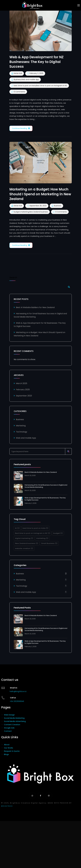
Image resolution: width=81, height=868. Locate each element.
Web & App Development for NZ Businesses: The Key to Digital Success (45, 499)
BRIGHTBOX (7, 806)
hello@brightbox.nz (18, 691)
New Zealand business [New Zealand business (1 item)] (27, 543)
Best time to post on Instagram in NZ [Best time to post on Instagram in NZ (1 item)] (33, 533)
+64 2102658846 (17, 701)
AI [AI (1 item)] (17, 528)
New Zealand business (39, 212)
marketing (25, 212)
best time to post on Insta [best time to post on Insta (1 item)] (35, 528)
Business (17, 80)
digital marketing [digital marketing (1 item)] (24, 538)
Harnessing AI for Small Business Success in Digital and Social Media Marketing (46, 486)
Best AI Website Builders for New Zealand (35, 307)
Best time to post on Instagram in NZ (52, 86)
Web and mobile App (30, 80)
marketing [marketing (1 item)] (42, 538)
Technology (22, 432)
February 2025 (23, 390)
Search (13, 278)
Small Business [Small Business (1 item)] (49, 543)
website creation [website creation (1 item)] (24, 548)
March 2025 (22, 383)
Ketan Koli (18, 73)
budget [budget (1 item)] (58, 533)
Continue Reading (21, 128)
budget (17, 212)
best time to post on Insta (25, 86)
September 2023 (24, 396)
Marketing (21, 426)
